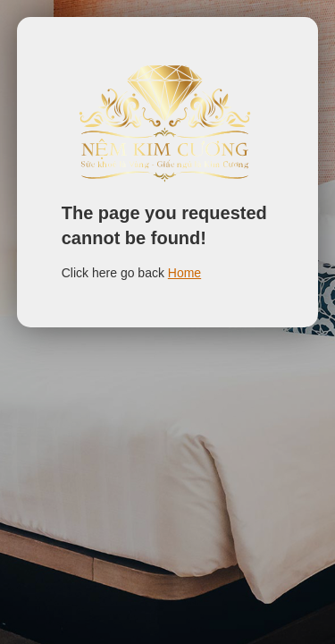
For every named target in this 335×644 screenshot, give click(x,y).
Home (184, 273)
